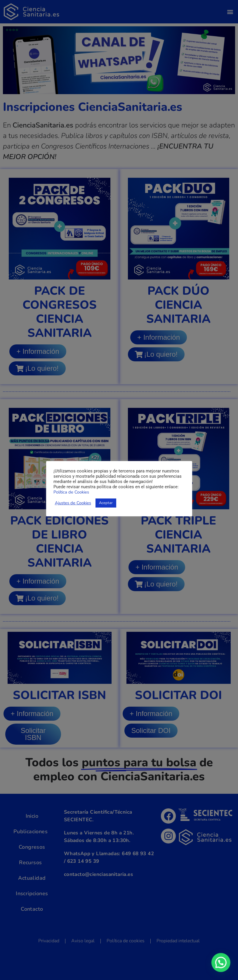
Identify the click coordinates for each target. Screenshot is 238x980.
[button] (222, 965)
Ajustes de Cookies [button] (73, 503)
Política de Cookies (71, 492)
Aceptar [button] (106, 503)
